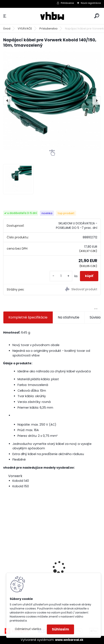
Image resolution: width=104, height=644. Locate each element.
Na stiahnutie (69, 317)
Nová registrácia (91, 3)
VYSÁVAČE (25, 29)
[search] (97, 16)
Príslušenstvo (49, 29)
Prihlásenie (67, 3)
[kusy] (61, 276)
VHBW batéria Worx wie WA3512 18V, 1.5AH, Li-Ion (76, 563)
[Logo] (52, 16)
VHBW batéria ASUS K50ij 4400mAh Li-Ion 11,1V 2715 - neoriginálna (27, 556)
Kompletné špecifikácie (28, 317)
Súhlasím (60, 629)
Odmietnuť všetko (28, 629)
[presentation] (7, 101)
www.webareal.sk (69, 640)
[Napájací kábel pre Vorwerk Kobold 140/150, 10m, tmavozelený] (52, 101)
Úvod (7, 29)
